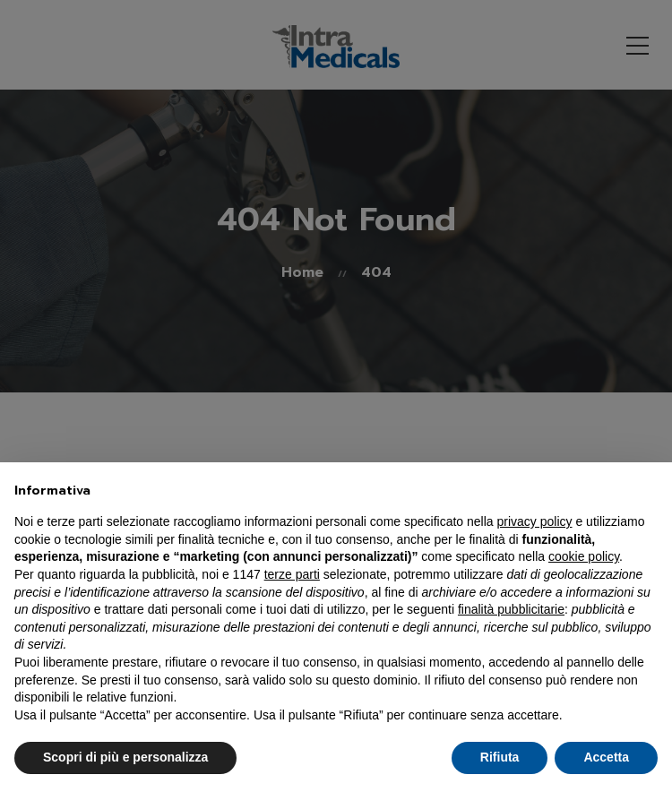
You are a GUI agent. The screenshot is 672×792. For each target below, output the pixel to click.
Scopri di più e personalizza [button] (125, 757)
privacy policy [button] (535, 521)
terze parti (292, 574)
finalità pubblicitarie (511, 609)
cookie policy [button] (584, 556)
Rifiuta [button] (500, 757)
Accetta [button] (606, 757)
